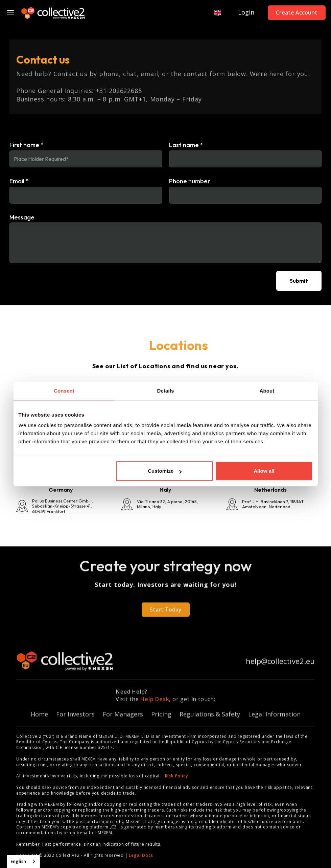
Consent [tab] (64, 391)
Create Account (297, 13)
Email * (19, 181)
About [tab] (267, 391)
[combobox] (23, 861)
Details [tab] (166, 391)
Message (22, 217)
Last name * (186, 145)
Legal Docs (141, 855)
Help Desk (155, 704)
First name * (27, 145)
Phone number (190, 181)
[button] (215, 13)
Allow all (264, 471)
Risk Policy (176, 776)
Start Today (166, 614)
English (18, 861)
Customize (165, 471)
